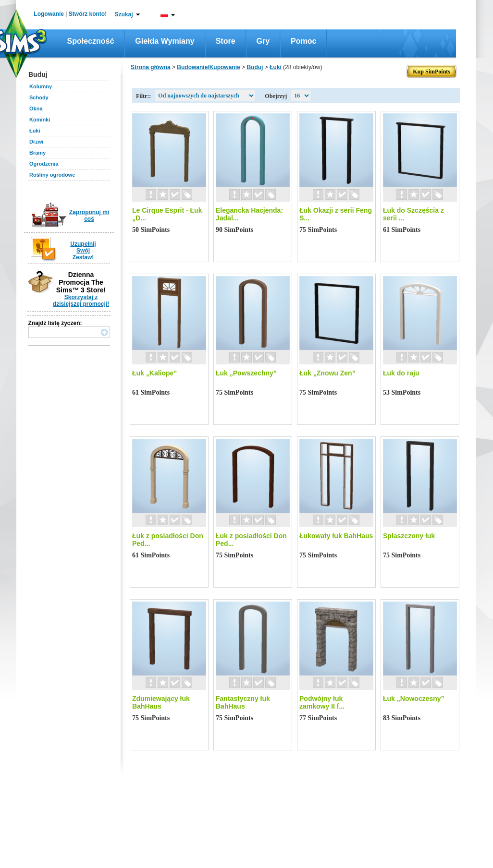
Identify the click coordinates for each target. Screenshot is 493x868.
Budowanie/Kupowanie (208, 67)
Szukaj (123, 14)
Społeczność (91, 41)
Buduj (255, 67)
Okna (36, 108)
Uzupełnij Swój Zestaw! (83, 251)
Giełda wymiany (165, 41)
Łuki (35, 131)
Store (226, 41)
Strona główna (151, 67)
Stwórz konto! (88, 14)
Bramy (37, 153)
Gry (263, 41)
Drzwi (36, 142)
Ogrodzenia (44, 164)
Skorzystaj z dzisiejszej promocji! (81, 301)
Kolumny (41, 86)
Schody (39, 97)
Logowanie (49, 14)
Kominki (40, 120)
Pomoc (303, 41)
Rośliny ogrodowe (52, 175)
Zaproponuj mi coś (89, 216)
